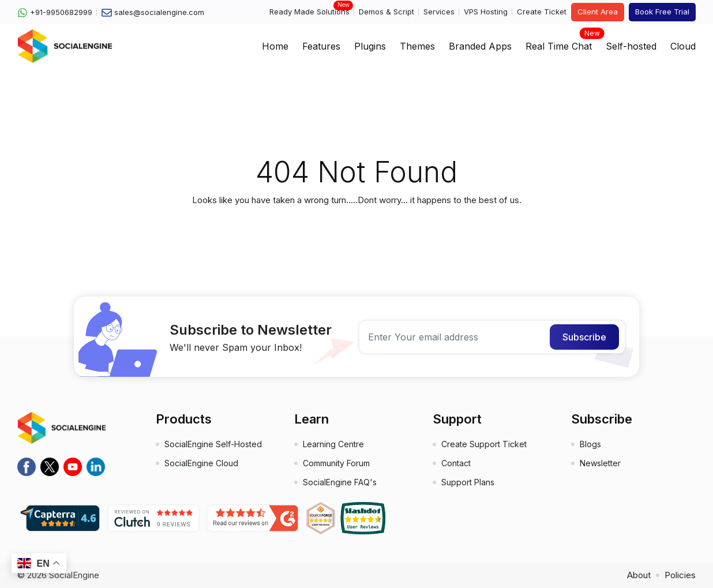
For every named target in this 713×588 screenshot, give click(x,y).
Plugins (370, 46)
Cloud (683, 46)
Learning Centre (333, 444)
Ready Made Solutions (309, 11)
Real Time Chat (559, 43)
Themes (417, 46)
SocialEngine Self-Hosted (213, 444)
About (639, 575)
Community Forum (336, 463)
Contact (456, 463)
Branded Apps (480, 46)
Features (321, 46)
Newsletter (600, 463)
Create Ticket (542, 12)
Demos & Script (386, 12)
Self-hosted (631, 46)
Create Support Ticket (484, 444)
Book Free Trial (662, 12)
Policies (680, 575)
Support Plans (468, 482)
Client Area (598, 12)
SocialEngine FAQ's (340, 482)
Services (439, 12)
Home (275, 46)
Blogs (590, 444)
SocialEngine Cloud (201, 463)
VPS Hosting (486, 12)
